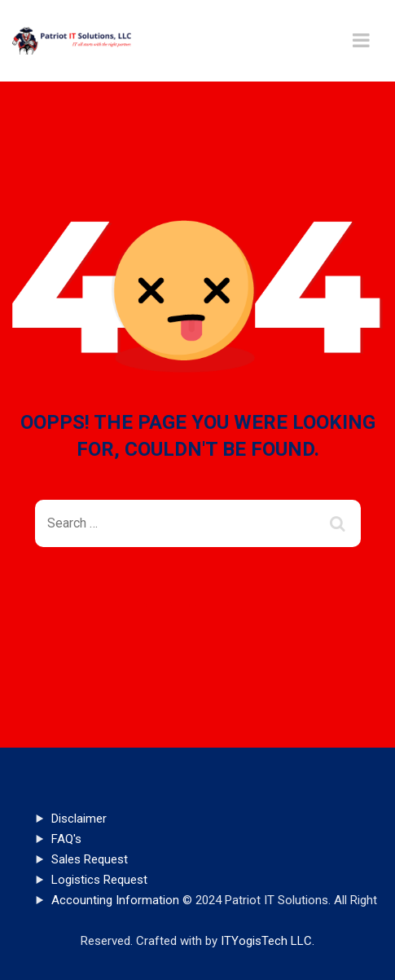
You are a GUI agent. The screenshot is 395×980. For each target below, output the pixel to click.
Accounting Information (115, 900)
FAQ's (66, 839)
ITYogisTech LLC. (268, 941)
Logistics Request (99, 880)
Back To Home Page (184, 606)
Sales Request (90, 859)
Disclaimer (79, 819)
